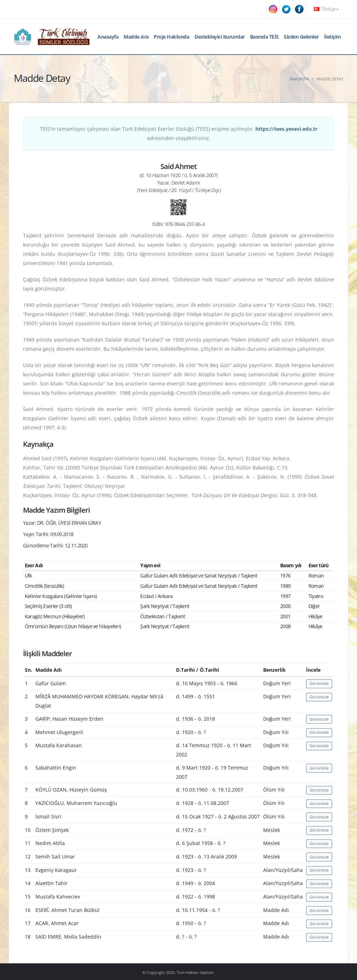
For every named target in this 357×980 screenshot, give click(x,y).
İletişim (333, 37)
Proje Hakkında (171, 37)
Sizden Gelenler (301, 37)
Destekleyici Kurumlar (220, 37)
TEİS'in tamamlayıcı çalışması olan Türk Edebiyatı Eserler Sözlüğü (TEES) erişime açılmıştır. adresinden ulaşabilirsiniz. (179, 133)
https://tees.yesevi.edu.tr (286, 129)
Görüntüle (319, 683)
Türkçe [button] (326, 9)
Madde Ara (136, 37)
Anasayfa (108, 37)
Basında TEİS (264, 37)
